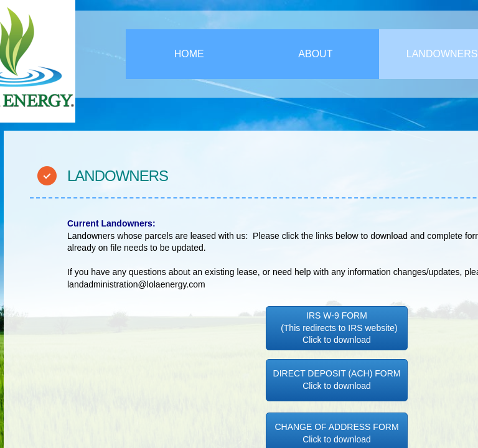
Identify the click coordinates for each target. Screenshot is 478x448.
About (315, 54)
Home (189, 54)
